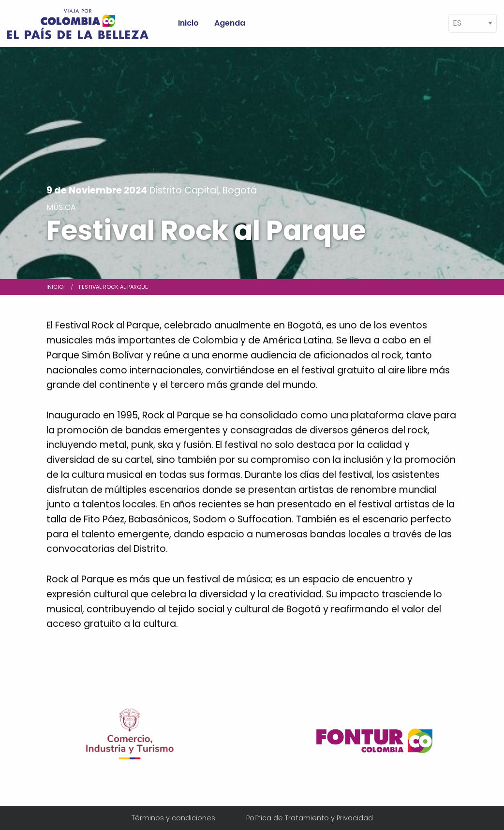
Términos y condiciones (173, 818)
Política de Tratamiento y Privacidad (310, 818)
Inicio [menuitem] (188, 23)
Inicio (55, 287)
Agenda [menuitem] (230, 23)
